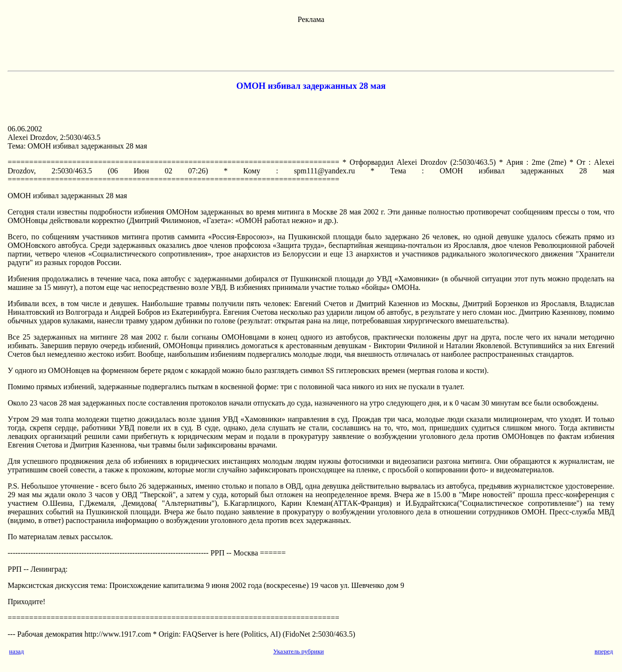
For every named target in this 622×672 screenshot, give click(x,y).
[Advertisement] (311, 45)
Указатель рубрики (298, 651)
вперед (604, 651)
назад (16, 651)
